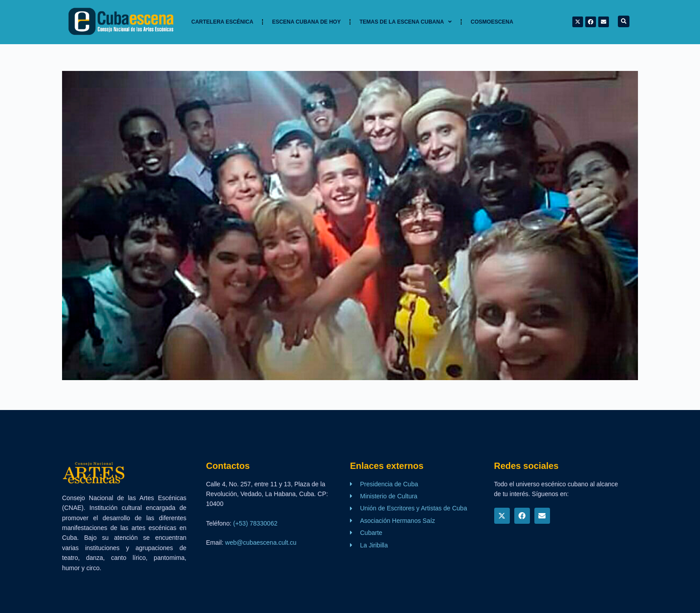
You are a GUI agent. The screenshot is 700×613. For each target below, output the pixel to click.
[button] (624, 21)
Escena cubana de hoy (306, 22)
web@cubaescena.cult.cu (261, 543)
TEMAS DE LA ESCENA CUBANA (406, 22)
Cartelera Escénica (223, 22)
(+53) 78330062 (255, 523)
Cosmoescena (492, 22)
